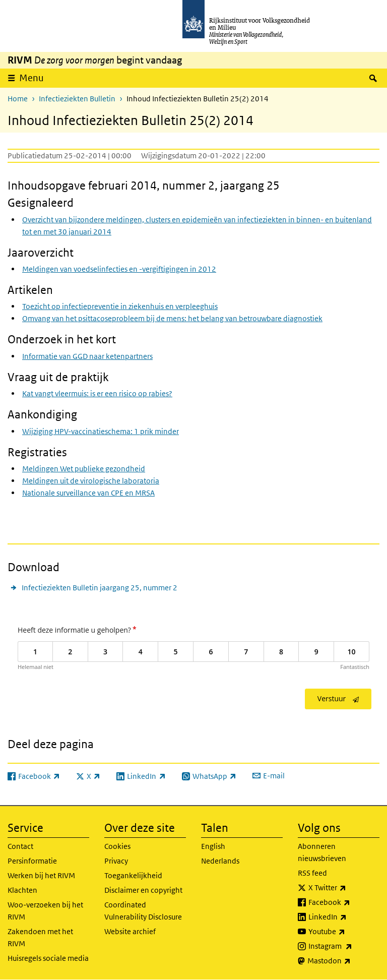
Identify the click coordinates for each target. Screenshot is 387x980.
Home (18, 99)
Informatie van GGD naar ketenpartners (87, 356)
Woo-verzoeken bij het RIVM (45, 911)
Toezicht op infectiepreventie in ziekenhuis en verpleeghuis (120, 306)
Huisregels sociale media (48, 958)
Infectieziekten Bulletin (77, 99)
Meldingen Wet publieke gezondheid (84, 469)
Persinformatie (32, 861)
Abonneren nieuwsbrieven (322, 852)
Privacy (116, 861)
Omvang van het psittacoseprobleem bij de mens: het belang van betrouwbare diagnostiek (172, 318)
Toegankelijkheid (133, 875)
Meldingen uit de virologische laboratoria (91, 481)
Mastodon (343, 961)
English (213, 846)
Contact (20, 846)
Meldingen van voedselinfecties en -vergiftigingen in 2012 (119, 269)
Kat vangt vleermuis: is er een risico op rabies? (97, 393)
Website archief (130, 931)
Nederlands (220, 861)
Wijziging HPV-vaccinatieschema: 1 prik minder (101, 431)
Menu (31, 78)
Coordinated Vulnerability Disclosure (143, 911)
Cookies (117, 846)
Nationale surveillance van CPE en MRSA (88, 493)
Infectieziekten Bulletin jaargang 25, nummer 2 (100, 588)
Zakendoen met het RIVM (40, 937)
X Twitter (344, 888)
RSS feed (312, 873)
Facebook (344, 902)
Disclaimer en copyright (143, 890)
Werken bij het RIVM (41, 875)
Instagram (344, 946)
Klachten (22, 890)
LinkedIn (344, 917)
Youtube (344, 932)
